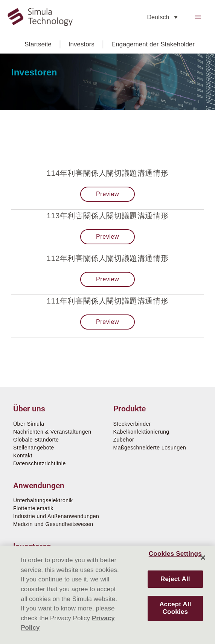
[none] (162, 17)
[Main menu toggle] (198, 17)
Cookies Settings (175, 554)
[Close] (203, 558)
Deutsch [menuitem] (158, 17)
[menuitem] (162, 17)
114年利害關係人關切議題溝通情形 (108, 173)
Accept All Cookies (175, 608)
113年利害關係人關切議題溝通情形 (108, 216)
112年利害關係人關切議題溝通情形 (108, 258)
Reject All (175, 579)
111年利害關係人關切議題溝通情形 (108, 301)
